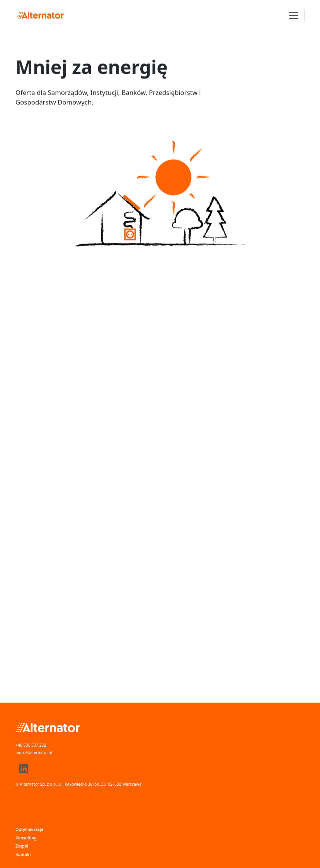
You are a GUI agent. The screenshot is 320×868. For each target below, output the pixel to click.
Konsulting (26, 838)
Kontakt (23, 854)
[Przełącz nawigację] (294, 15)
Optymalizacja (29, 829)
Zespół (22, 846)
